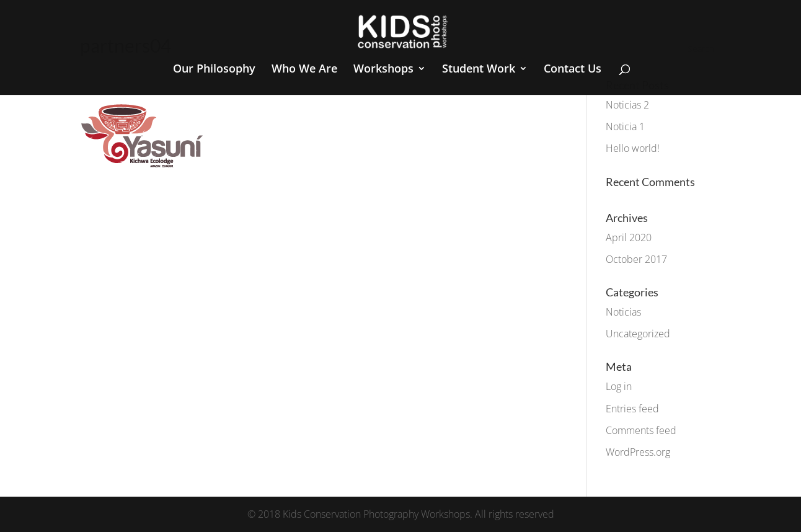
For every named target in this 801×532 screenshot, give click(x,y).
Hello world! (633, 148)
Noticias (623, 312)
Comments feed (641, 430)
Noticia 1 (625, 126)
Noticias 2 (627, 105)
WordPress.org (638, 452)
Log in (619, 386)
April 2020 (629, 237)
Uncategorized (638, 334)
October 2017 (636, 259)
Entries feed (632, 409)
